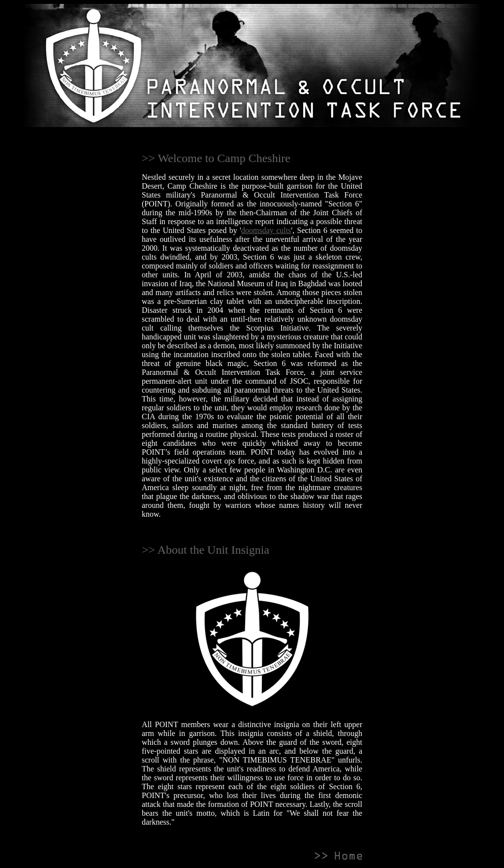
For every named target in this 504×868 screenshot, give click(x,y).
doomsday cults (266, 230)
